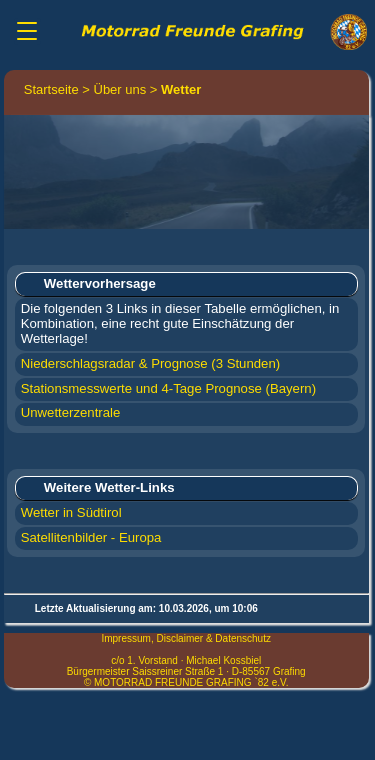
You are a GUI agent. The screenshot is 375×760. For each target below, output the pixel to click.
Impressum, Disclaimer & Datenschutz (186, 638)
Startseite (51, 89)
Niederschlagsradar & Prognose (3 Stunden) (151, 363)
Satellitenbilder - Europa (91, 537)
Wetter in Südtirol (71, 512)
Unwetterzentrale (71, 412)
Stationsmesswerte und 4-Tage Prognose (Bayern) (168, 388)
